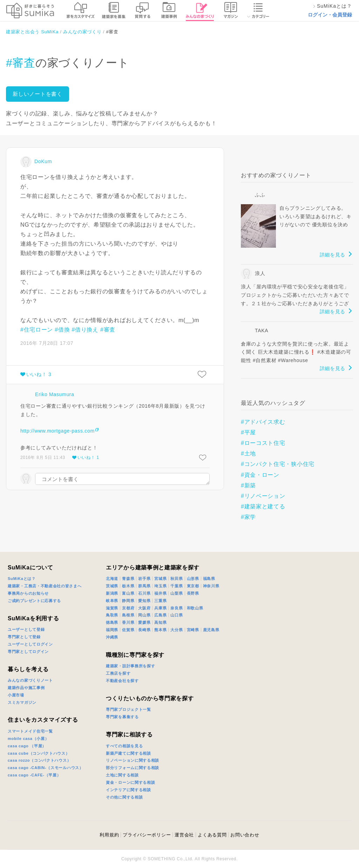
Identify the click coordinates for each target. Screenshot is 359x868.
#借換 (62, 330)
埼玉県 (160, 586)
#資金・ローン (260, 475)
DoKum (43, 161)
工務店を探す (118, 673)
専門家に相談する (129, 735)
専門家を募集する (122, 717)
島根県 (128, 615)
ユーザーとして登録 (26, 629)
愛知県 (144, 601)
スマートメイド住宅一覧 (30, 731)
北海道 (112, 579)
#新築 (248, 485)
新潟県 (112, 593)
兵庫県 (160, 608)
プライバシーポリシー (147, 835)
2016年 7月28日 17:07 (47, 343)
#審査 (21, 63)
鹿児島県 (211, 630)
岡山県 (144, 615)
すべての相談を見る (124, 746)
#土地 (248, 453)
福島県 (209, 579)
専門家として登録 (24, 637)
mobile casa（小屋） (28, 739)
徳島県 (112, 622)
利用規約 (109, 835)
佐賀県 (128, 630)
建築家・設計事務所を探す (130, 666)
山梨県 (177, 593)
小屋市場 (16, 695)
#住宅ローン (37, 330)
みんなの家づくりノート (30, 680)
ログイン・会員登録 (330, 15)
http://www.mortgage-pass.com (57, 431)
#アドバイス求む (263, 422)
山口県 (177, 615)
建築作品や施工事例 (26, 688)
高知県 (160, 622)
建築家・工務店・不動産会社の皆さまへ (45, 586)
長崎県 (144, 630)
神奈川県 (211, 586)
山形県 (193, 579)
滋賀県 (112, 608)
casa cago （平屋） (27, 746)
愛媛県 (144, 622)
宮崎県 (193, 630)
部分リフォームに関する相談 (133, 768)
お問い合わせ (245, 835)
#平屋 (248, 432)
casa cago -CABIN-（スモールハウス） (46, 768)
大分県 (177, 630)
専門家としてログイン (28, 652)
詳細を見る (333, 255)
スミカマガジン (22, 702)
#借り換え (85, 330)
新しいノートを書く (37, 94)
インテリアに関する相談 (128, 790)
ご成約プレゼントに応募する (34, 601)
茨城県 (112, 586)
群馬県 (144, 586)
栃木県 (128, 586)
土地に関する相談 (122, 775)
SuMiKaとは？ (22, 579)
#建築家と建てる (263, 506)
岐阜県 (112, 601)
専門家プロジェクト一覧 (128, 709)
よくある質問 (212, 835)
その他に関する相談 (124, 797)
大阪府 (144, 608)
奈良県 (177, 608)
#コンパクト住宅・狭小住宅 (278, 464)
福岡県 (112, 630)
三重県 (160, 601)
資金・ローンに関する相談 (130, 782)
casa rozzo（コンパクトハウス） (39, 760)
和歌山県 (195, 608)
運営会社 (184, 835)
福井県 (160, 593)
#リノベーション (263, 496)
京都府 (128, 608)
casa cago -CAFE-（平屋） (34, 775)
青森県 (128, 579)
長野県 (193, 593)
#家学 (248, 517)
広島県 (160, 615)
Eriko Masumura (55, 394)
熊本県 (160, 630)
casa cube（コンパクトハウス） (39, 753)
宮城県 (160, 579)
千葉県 (177, 586)
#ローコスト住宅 (263, 443)
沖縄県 (112, 637)
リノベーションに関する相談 (133, 760)
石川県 (144, 593)
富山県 (128, 593)
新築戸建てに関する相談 (128, 753)
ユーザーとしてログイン (30, 644)
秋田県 (177, 579)
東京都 (193, 586)
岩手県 (144, 579)
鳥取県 (112, 615)
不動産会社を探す (122, 681)
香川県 (128, 622)
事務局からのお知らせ (28, 593)
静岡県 (128, 601)
